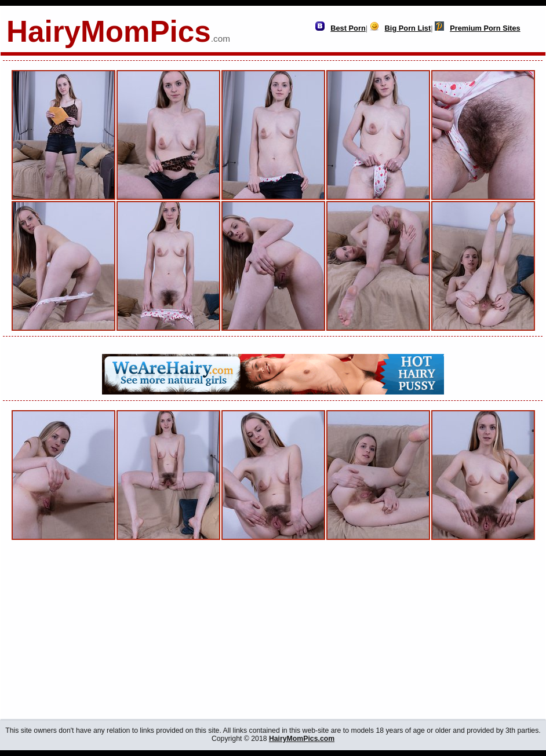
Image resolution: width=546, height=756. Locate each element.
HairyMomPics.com (302, 739)
